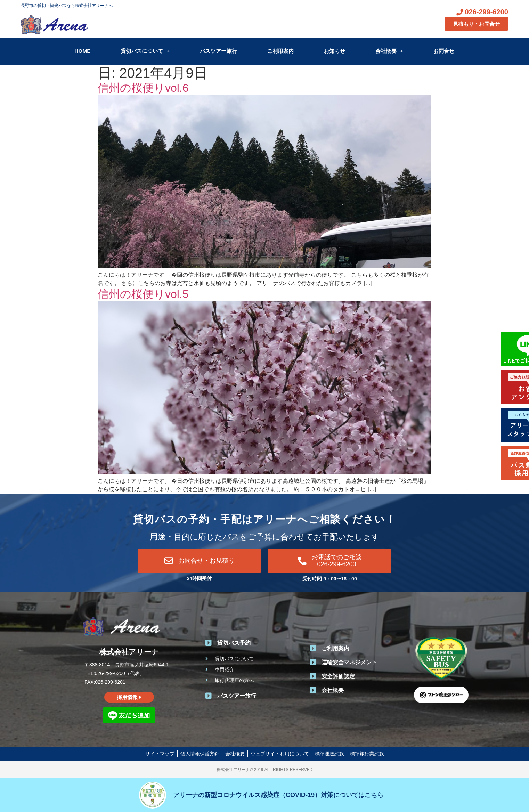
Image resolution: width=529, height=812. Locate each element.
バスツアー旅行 (218, 51)
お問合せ (444, 51)
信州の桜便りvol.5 (143, 294)
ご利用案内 (281, 51)
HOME (82, 51)
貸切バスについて (145, 51)
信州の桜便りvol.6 (143, 88)
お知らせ (335, 51)
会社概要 (389, 51)
